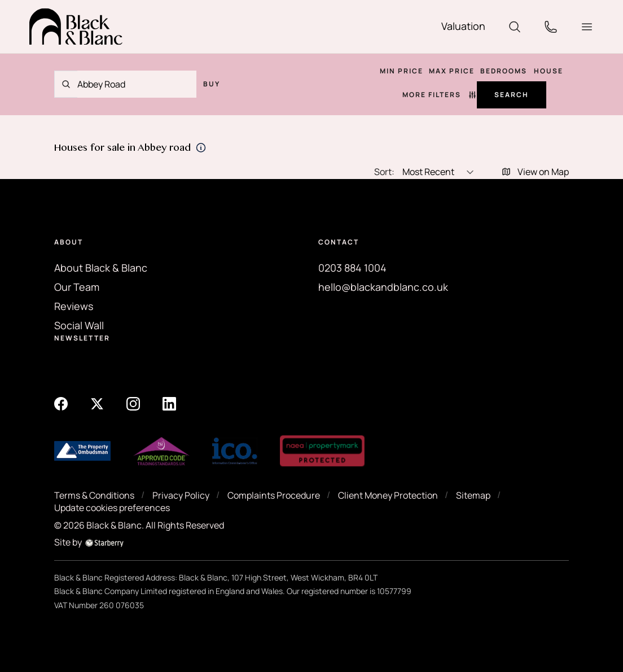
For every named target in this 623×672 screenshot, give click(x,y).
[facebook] (61, 403)
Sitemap (473, 495)
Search (512, 95)
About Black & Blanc (101, 268)
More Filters (440, 95)
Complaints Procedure (274, 495)
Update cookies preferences (112, 508)
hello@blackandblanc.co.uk (383, 287)
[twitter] (97, 403)
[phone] (551, 25)
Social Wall (79, 325)
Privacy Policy (181, 495)
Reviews (74, 306)
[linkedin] (169, 403)
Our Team (77, 287)
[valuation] (463, 26)
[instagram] (133, 403)
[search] (515, 25)
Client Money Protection (388, 495)
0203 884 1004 (352, 268)
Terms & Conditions (94, 495)
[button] (587, 27)
